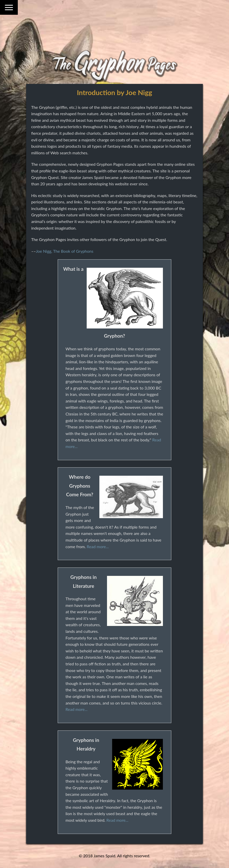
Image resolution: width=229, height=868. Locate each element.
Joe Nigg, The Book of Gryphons (65, 251)
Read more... (98, 547)
